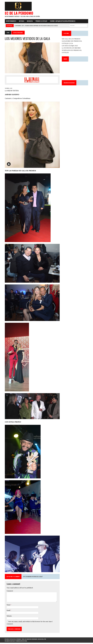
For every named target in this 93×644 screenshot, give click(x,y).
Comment (10, 592)
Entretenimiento (11, 21)
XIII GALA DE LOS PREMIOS (71, 39)
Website (9, 617)
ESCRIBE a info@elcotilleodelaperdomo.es (62, 21)
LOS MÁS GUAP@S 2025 (70, 46)
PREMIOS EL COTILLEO (41, 21)
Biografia (30, 21)
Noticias (21, 21)
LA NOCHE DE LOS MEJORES (71, 48)
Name (8, 606)
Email (8, 612)
